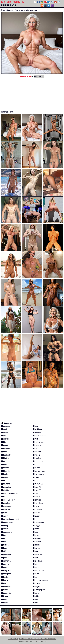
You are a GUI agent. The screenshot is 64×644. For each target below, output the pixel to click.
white (36, 596)
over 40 (37, 487)
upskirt (37, 583)
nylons (37, 468)
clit (3, 497)
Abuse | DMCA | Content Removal (20, 639)
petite (36, 506)
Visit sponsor (39, 77)
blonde (5, 468)
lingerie (37, 432)
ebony (5, 526)
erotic (4, 529)
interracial (6, 593)
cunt (4, 513)
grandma (6, 561)
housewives (7, 587)
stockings (38, 561)
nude (36, 465)
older (36, 477)
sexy (36, 535)
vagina (37, 587)
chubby (5, 490)
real (35, 519)
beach (5, 445)
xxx (35, 603)
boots (4, 477)
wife (36, 599)
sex (35, 532)
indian (5, 590)
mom (36, 449)
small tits (37, 554)
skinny (37, 548)
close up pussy (8, 500)
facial (4, 535)
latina (4, 603)
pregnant (38, 510)
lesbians (37, 429)
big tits (5, 458)
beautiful (6, 449)
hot (3, 583)
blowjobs (6, 471)
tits (35, 577)
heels (4, 577)
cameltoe (6, 487)
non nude (38, 461)
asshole (5, 439)
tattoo (36, 564)
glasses (5, 558)
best (4, 452)
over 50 (37, 490)
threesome (38, 571)
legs (36, 426)
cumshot (6, 510)
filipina (5, 545)
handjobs (6, 574)
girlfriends (6, 554)
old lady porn (39, 471)
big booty (6, 455)
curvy (4, 516)
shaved (37, 538)
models (37, 445)
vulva (36, 593)
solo (36, 558)
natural (37, 455)
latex (4, 599)
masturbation (39, 436)
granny (5, 564)
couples (5, 503)
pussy (36, 516)
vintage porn (39, 590)
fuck (4, 548)
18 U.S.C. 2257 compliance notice (44, 639)
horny (4, 580)
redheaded (38, 522)
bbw (4, 442)
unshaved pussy (41, 580)
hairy (4, 567)
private (37, 513)
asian (4, 432)
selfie (36, 529)
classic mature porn (10, 493)
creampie (6, 506)
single (36, 545)
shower (37, 542)
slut (35, 551)
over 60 (37, 493)
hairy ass (6, 571)
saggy (36, 526)
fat (3, 538)
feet (4, 542)
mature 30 (38, 484)
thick (36, 567)
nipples (37, 458)
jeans (4, 596)
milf (35, 439)
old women (38, 474)
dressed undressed (10, 519)
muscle (37, 452)
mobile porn (39, 442)
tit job (36, 574)
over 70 (37, 497)
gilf (3, 551)
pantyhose (38, 503)
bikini (4, 461)
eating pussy (7, 522)
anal (4, 429)
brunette (6, 484)
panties (37, 500)
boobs (5, 474)
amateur (6, 426)
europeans (7, 532)
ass (4, 436)
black (4, 465)
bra (4, 481)
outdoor (37, 481)
